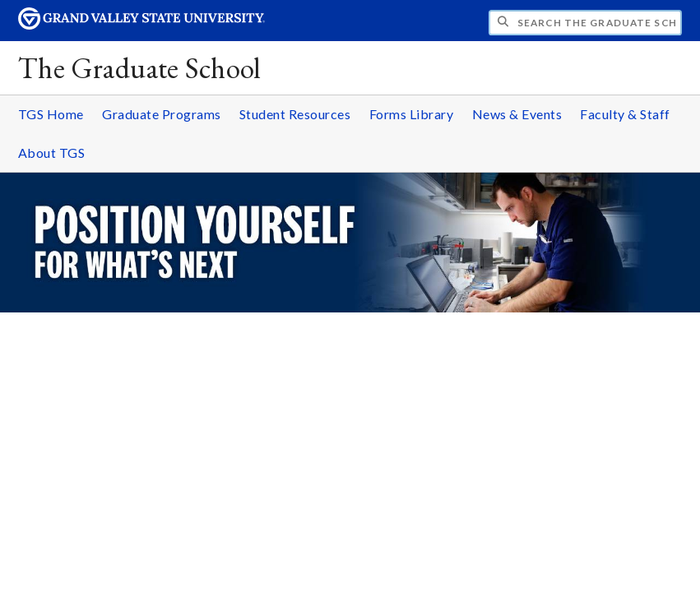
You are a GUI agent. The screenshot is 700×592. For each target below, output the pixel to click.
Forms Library (412, 114)
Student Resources (295, 114)
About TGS (52, 153)
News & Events (517, 114)
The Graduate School (139, 68)
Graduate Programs (162, 114)
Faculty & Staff (625, 114)
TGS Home (51, 114)
